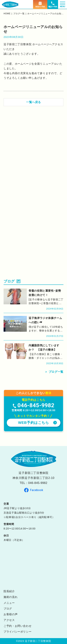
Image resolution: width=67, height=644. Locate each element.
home (7, 14)
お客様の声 (11, 614)
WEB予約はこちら (33, 423)
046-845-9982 (38, 483)
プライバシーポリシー (18, 632)
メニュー (9, 603)
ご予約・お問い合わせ (18, 626)
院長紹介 (9, 591)
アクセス (9, 620)
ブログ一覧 (19, 14)
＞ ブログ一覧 (54, 372)
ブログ (8, 609)
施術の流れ (11, 597)
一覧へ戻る (33, 102)
